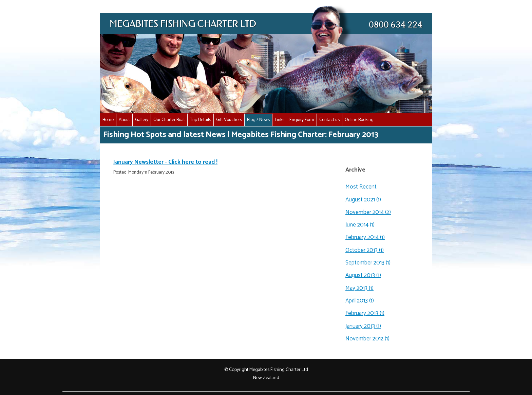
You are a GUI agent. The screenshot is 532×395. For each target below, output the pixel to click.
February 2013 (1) (365, 313)
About (124, 120)
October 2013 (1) (365, 250)
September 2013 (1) (368, 263)
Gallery (142, 120)
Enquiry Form (302, 120)
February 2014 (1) (365, 237)
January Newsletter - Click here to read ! (165, 162)
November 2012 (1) (367, 339)
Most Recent (361, 187)
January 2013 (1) (363, 326)
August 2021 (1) (363, 200)
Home (108, 120)
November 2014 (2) (368, 212)
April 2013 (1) (360, 301)
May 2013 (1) (359, 288)
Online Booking (359, 120)
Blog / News (258, 120)
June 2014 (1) (360, 225)
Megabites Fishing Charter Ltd (279, 370)
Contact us (329, 120)
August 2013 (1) (363, 275)
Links (280, 120)
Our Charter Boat (169, 120)
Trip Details (201, 120)
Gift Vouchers (229, 120)
